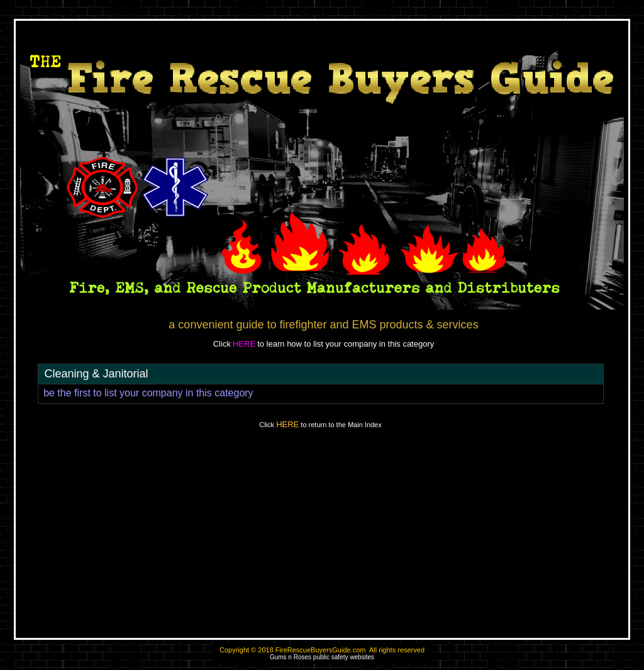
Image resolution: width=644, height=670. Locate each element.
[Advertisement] (322, 539)
